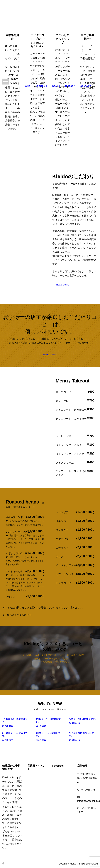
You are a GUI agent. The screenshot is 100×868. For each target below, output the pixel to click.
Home (27, 86)
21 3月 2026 (41, 740)
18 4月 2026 (8, 726)
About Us (41, 86)
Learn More (50, 355)
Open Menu (6, 82)
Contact (86, 86)
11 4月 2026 (41, 726)
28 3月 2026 (8, 740)
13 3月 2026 (74, 740)
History (70, 86)
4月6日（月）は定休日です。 (83, 719)
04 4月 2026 (74, 723)
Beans (56, 86)
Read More (63, 285)
